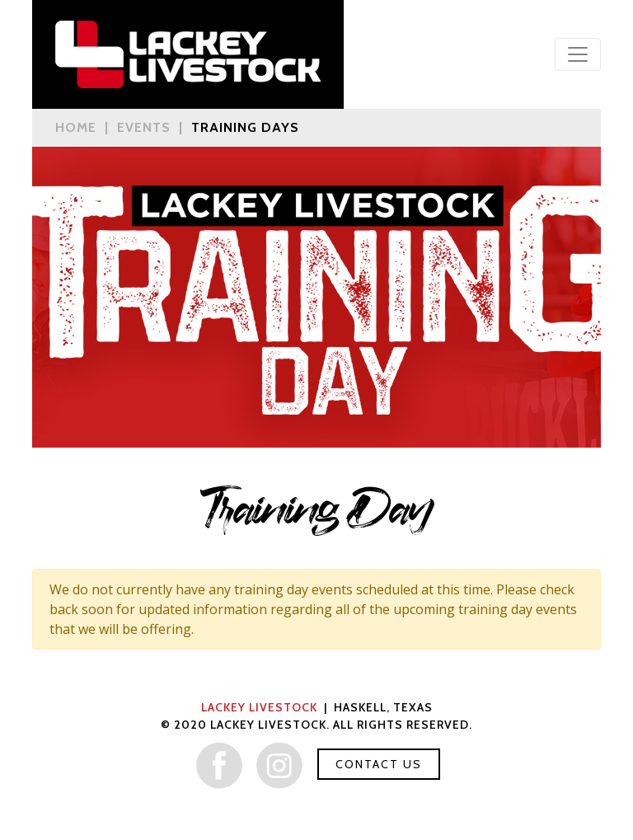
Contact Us (379, 764)
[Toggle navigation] (578, 54)
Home (76, 128)
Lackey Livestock (259, 707)
